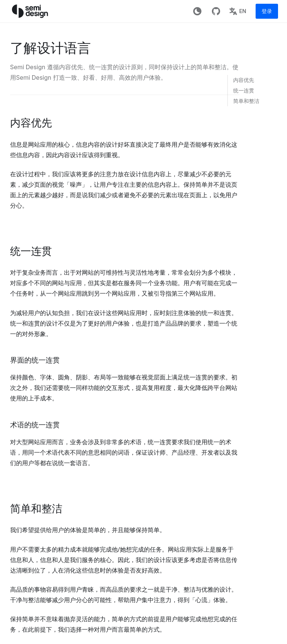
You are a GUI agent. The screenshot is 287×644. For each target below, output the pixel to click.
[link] (243, 80)
